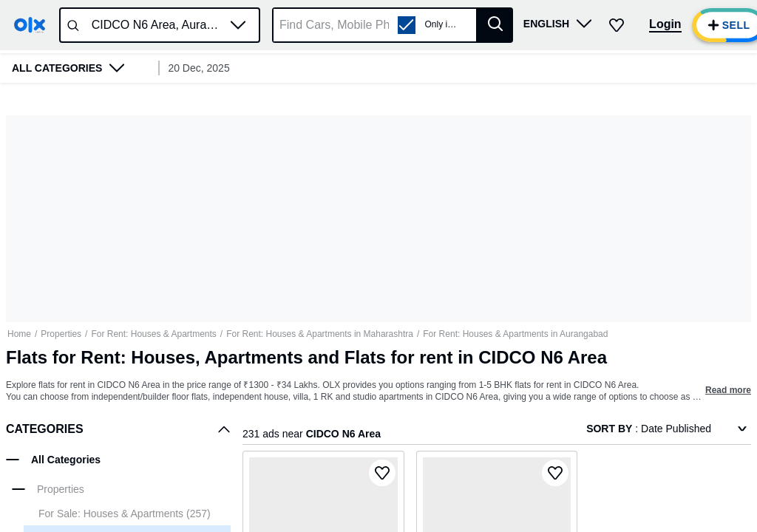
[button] (238, 25)
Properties (61, 334)
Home (19, 334)
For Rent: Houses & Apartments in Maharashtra (320, 334)
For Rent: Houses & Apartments (153, 334)
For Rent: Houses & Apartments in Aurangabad (515, 334)
